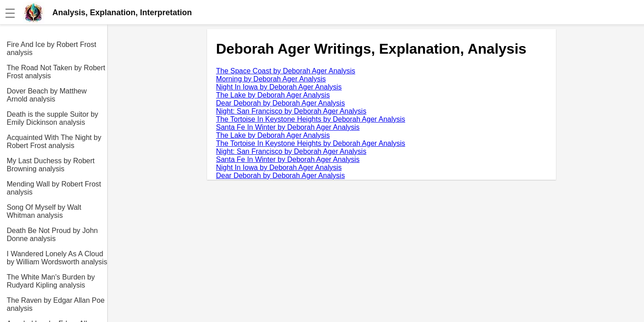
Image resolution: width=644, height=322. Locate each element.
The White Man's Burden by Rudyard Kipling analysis (51, 281)
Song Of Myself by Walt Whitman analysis (44, 211)
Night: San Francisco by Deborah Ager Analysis (291, 111)
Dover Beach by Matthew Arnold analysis (47, 95)
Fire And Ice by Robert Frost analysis (51, 49)
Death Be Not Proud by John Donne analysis (52, 235)
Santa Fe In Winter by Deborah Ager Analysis (288, 127)
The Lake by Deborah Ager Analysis (273, 95)
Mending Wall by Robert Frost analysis (54, 188)
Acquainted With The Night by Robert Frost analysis (54, 142)
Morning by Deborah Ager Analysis (271, 79)
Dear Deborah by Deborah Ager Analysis (280, 103)
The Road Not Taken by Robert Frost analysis (56, 72)
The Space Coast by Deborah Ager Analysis (286, 71)
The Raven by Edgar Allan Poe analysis (56, 304)
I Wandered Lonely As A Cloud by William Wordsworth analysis (57, 258)
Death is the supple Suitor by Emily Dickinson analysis (53, 118)
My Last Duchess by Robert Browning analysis (51, 165)
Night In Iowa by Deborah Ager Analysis (279, 87)
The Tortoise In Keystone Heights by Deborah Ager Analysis (311, 119)
